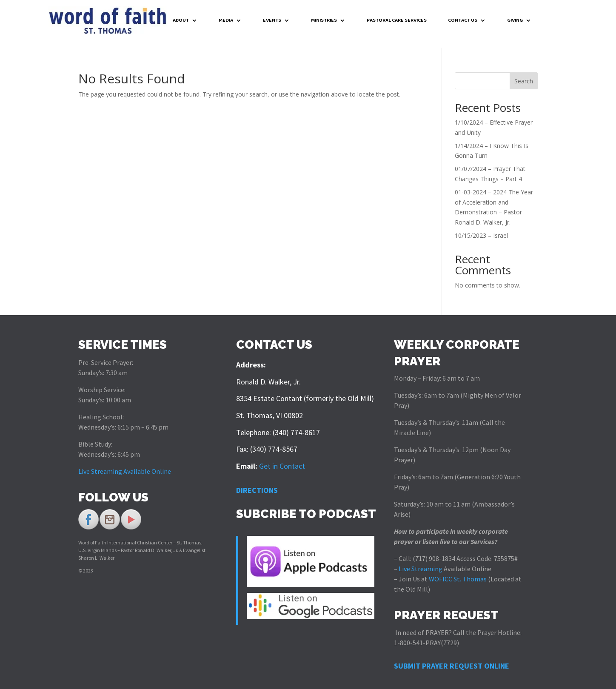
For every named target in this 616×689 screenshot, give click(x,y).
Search (524, 74)
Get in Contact (282, 459)
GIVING (515, 21)
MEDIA (226, 21)
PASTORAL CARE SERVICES (397, 21)
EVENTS (272, 21)
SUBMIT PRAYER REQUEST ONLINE (452, 659)
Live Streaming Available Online (125, 464)
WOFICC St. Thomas (458, 572)
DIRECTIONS (257, 483)
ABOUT (181, 21)
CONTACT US (463, 21)
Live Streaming (420, 562)
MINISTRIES (324, 21)
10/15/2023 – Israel (481, 229)
